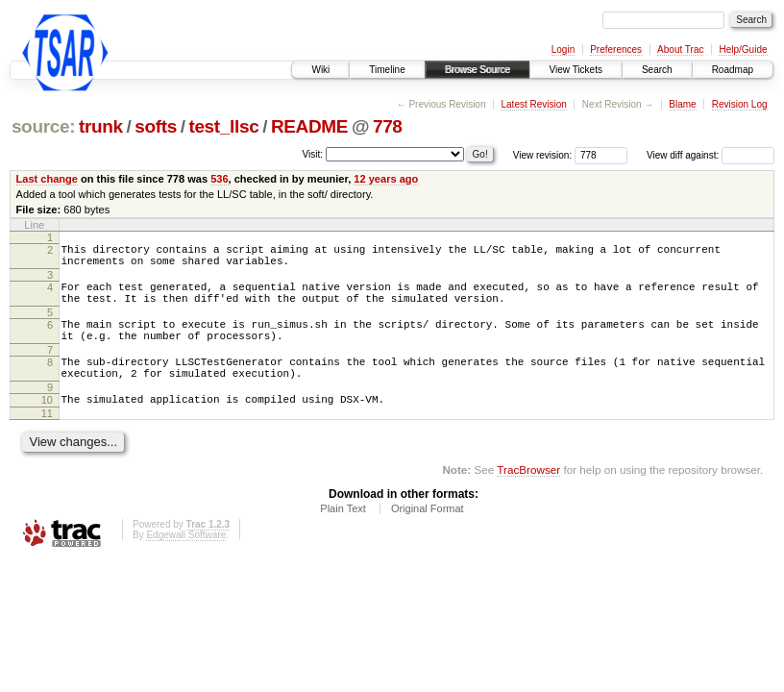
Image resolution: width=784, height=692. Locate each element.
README (309, 126)
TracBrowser (528, 495)
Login (563, 49)
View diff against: (710, 155)
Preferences (616, 49)
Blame (682, 104)
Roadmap (733, 70)
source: (43, 126)
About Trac (680, 49)
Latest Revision (533, 104)
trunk (101, 126)
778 (388, 126)
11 (47, 439)
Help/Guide (743, 49)
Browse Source (478, 70)
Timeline (387, 70)
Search (657, 70)
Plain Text (343, 534)
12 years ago (386, 179)
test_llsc (223, 126)
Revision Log (740, 104)
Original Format (428, 534)
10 (47, 423)
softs (156, 126)
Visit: (313, 154)
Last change (47, 179)
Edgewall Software (186, 561)
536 (219, 179)
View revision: (543, 155)
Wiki (320, 70)
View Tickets (576, 70)
